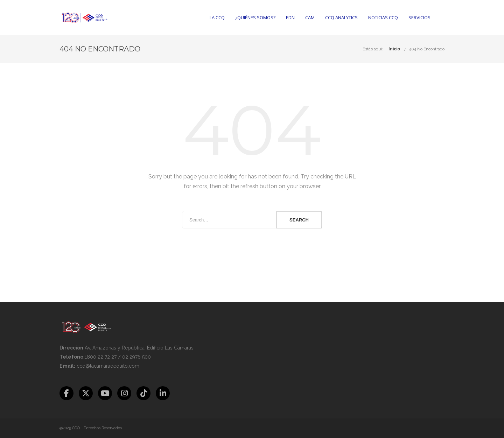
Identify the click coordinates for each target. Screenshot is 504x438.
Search (299, 220)
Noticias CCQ (383, 17)
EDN (290, 17)
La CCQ (217, 17)
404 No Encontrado (427, 49)
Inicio (394, 49)
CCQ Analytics (341, 17)
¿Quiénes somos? (255, 17)
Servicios (419, 17)
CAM (310, 17)
